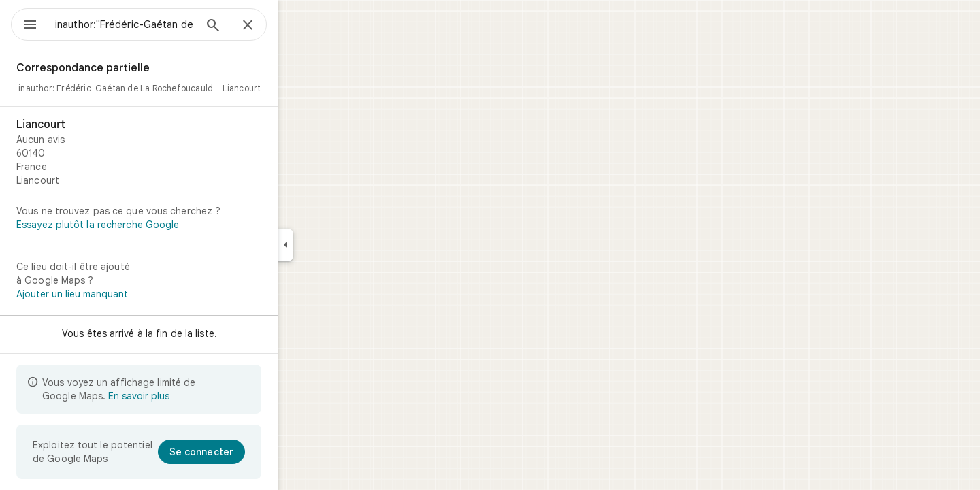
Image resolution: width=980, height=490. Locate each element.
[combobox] (160, 24)
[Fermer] (297, 26)
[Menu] (24, 23)
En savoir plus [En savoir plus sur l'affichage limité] (188, 396)
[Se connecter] (250, 452)
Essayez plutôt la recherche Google (147, 225)
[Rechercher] (262, 27)
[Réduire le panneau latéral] (334, 245)
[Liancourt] (188, 152)
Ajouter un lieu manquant (121, 294)
